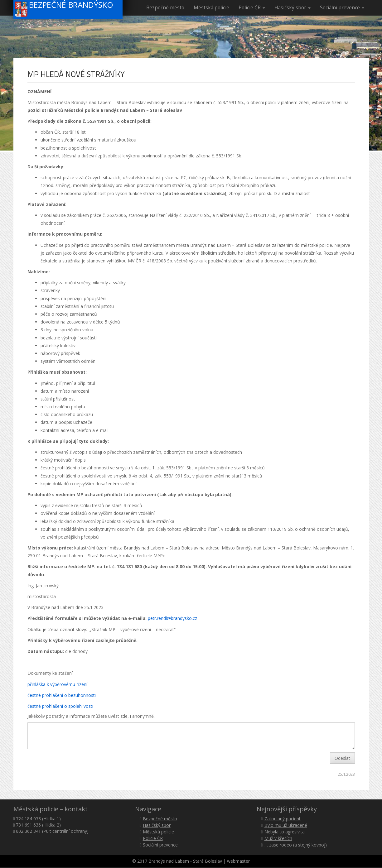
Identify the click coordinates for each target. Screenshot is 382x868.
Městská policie (211, 8)
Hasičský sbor (293, 8)
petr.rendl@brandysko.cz (172, 618)
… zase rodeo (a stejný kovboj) (296, 845)
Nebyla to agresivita (285, 832)
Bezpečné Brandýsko (64, 9)
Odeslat (342, 758)
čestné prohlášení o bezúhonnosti (62, 695)
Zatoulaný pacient (283, 819)
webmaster (238, 861)
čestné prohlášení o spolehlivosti (60, 706)
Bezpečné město (165, 8)
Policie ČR (252, 8)
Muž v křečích (278, 838)
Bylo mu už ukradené (286, 825)
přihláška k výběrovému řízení (57, 684)
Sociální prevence (342, 8)
